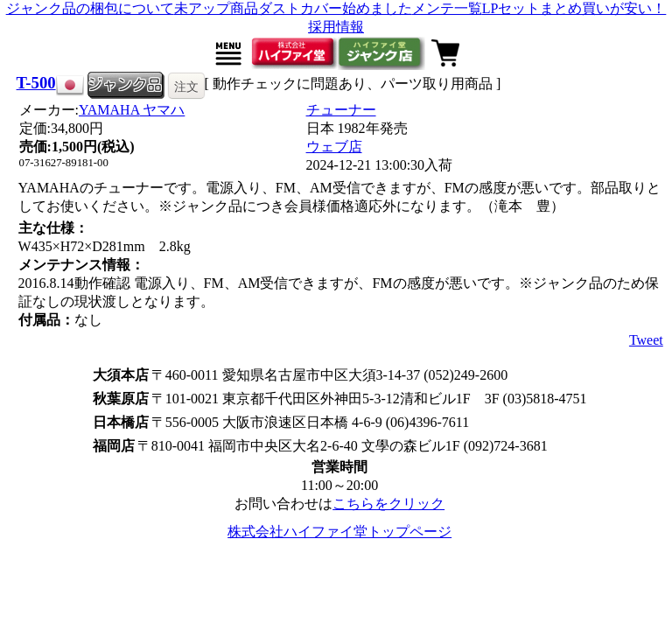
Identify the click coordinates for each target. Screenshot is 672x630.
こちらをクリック (388, 504)
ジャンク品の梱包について (90, 8)
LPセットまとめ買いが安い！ (574, 8)
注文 (186, 87)
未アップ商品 (216, 8)
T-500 (36, 83)
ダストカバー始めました (335, 8)
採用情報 (336, 27)
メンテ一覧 (447, 8)
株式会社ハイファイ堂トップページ (339, 532)
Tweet (646, 340)
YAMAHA (132, 110)
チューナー (341, 110)
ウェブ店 (334, 147)
